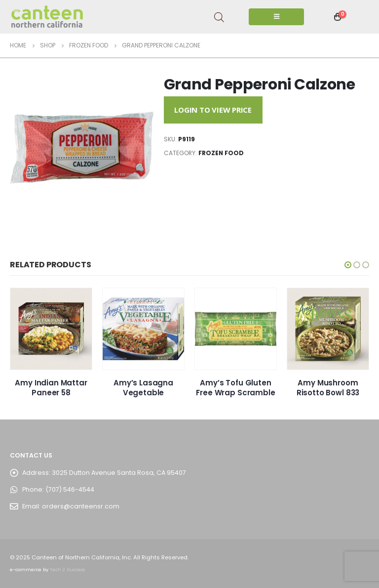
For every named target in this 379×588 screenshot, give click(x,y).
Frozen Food (221, 153)
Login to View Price (213, 110)
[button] (348, 265)
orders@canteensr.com (81, 506)
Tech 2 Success (67, 569)
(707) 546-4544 (70, 489)
